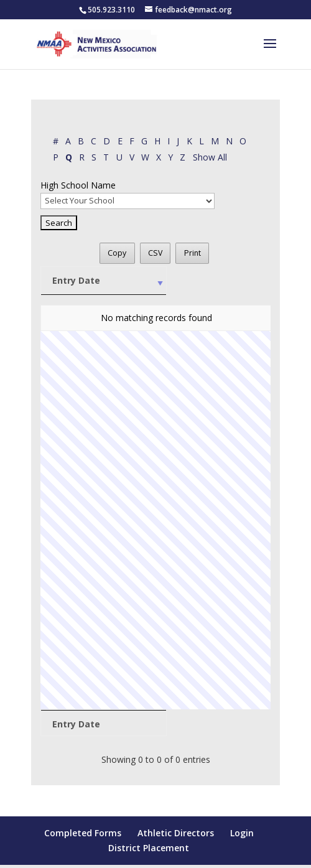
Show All (210, 157)
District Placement (149, 848)
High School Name (78, 185)
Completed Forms (83, 833)
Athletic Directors (176, 833)
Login (242, 833)
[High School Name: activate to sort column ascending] (171, 281)
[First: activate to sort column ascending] (249, 281)
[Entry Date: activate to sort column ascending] (79, 281)
